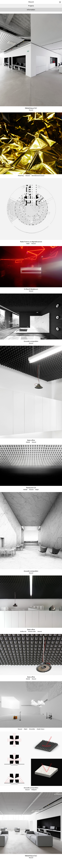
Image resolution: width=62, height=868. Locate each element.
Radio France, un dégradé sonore (31, 242)
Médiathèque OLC (31, 108)
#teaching (21, 176)
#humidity (32, 729)
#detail (28, 442)
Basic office (31, 440)
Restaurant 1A (31, 488)
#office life (23, 631)
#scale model (32, 631)
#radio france (41, 729)
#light (37, 490)
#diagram (34, 790)
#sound (31, 110)
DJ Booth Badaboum (31, 289)
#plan (28, 244)
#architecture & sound (38, 176)
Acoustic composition (31, 341)
